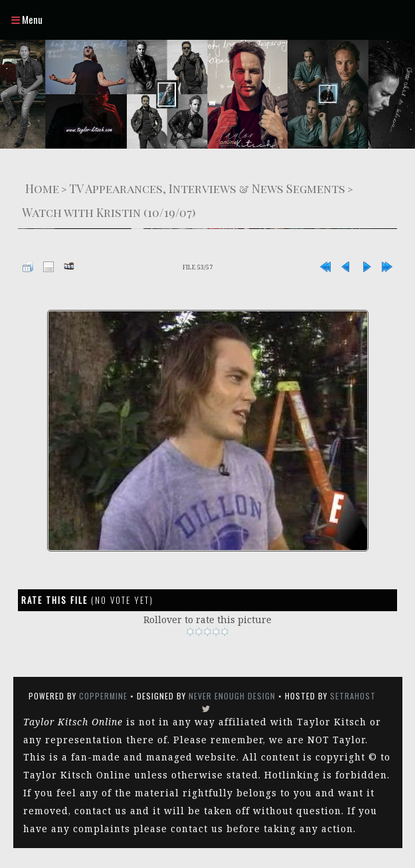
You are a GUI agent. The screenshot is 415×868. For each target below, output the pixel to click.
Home (42, 188)
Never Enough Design (232, 696)
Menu (27, 19)
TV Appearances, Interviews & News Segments (207, 188)
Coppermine (103, 696)
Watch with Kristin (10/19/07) (109, 212)
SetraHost (353, 696)
